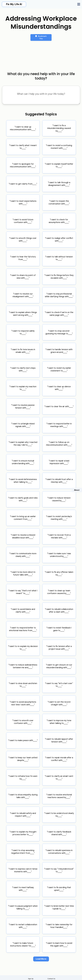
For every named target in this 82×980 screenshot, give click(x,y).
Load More (41, 959)
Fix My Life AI (14, 4)
